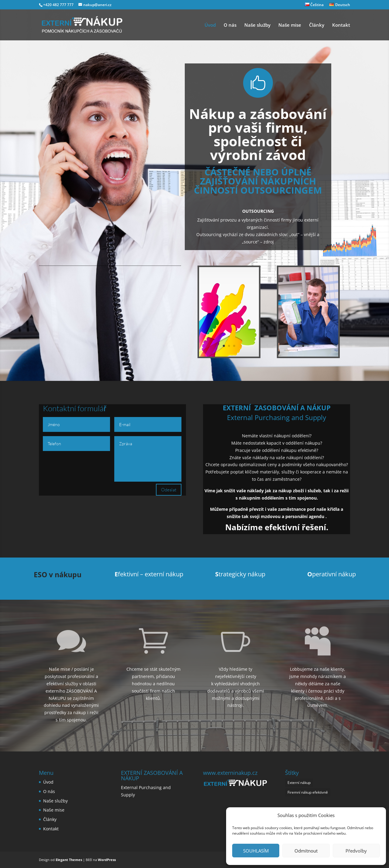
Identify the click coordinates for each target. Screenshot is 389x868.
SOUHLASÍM (256, 851)
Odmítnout (306, 851)
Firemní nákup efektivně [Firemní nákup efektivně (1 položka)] (308, 792)
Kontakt (341, 25)
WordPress (107, 860)
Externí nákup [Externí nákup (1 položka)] (299, 783)
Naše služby (257, 25)
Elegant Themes (69, 860)
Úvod (210, 25)
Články (317, 25)
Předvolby (356, 851)
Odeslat (169, 490)
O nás (230, 25)
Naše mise (290, 25)
